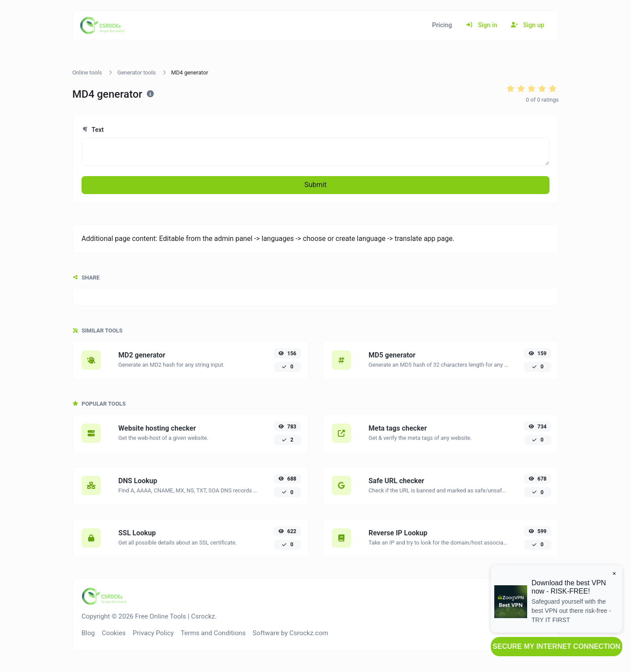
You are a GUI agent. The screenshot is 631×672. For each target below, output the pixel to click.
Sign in (481, 25)
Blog (88, 633)
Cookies (114, 633)
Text (93, 130)
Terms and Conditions (213, 633)
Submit (315, 185)
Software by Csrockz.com (291, 633)
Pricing (442, 25)
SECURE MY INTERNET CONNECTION (556, 646)
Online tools (87, 73)
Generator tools (137, 73)
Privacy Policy (153, 633)
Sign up (528, 25)
